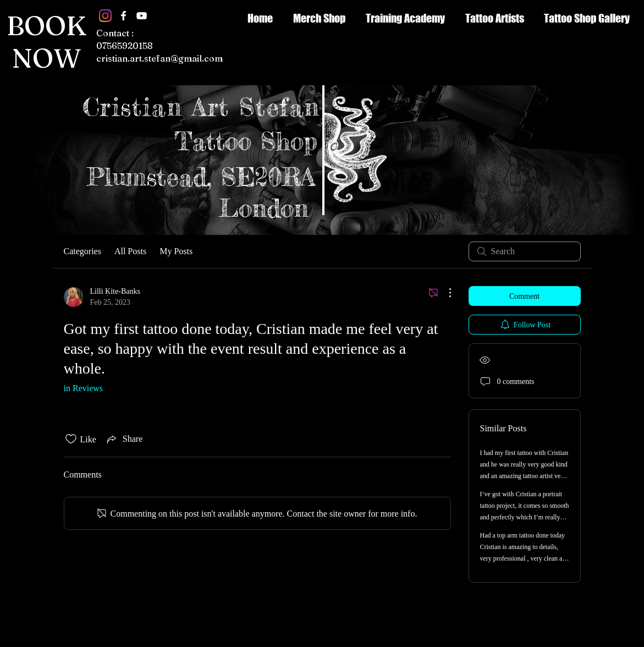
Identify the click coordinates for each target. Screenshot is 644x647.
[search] (525, 251)
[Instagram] (105, 16)
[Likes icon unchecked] (71, 439)
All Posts (130, 251)
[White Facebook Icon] (123, 16)
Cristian (137, 107)
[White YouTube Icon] (142, 16)
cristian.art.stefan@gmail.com (159, 58)
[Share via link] (124, 439)
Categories (82, 251)
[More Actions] (444, 293)
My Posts (176, 251)
